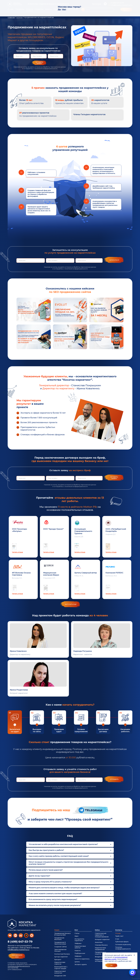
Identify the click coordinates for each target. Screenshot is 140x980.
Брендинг (58, 960)
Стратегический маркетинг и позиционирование (102, 935)
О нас (117, 939)
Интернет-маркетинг (102, 939)
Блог (76, 930)
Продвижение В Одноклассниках (60, 943)
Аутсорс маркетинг (61, 957)
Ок (112, 966)
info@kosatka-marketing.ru (18, 950)
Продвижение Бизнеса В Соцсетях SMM (62, 934)
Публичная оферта (122, 942)
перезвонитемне (17, 956)
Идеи (76, 936)
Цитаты (77, 962)
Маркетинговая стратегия (60, 963)
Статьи (77, 933)
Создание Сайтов (60, 947)
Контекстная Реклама (62, 954)
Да (59, 9)
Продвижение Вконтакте (59, 939)
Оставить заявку (39, 63)
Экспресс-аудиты (81, 964)
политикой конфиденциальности (46, 69)
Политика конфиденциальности (19, 966)
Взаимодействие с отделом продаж (61, 968)
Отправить (114, 779)
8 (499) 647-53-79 (20, 942)
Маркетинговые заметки (80, 947)
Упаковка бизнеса (101, 945)
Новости (78, 951)
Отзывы (118, 933)
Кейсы (97, 930)
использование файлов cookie (116, 958)
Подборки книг (80, 953)
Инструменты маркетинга (79, 940)
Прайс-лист (119, 936)
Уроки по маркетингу (82, 959)
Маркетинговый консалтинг (60, 972)
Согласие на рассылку (123, 944)
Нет (64, 9)
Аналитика (99, 942)
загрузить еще (71, 604)
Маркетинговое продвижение (100, 949)
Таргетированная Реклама (60, 950)
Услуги (57, 930)
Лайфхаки (78, 943)
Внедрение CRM (60, 976)
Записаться (114, 260)
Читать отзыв (17, 552)
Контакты (119, 930)
